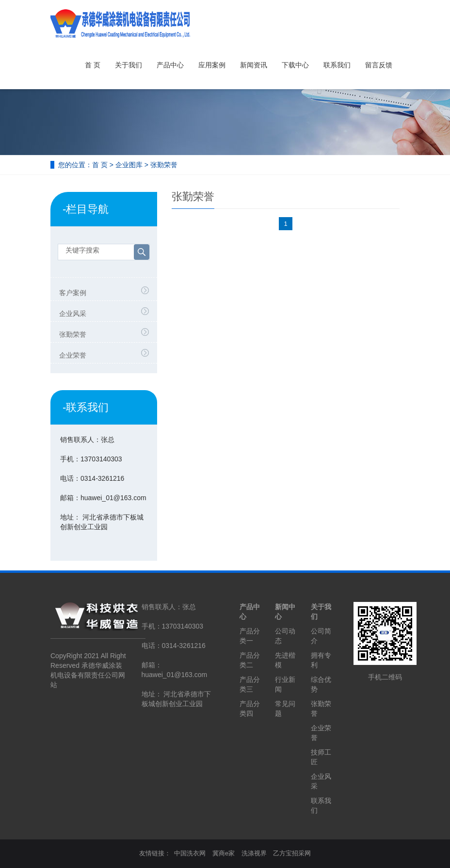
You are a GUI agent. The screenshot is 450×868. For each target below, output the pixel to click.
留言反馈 (379, 65)
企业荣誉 (73, 355)
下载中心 (295, 65)
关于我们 (129, 65)
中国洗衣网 (190, 853)
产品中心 (170, 65)
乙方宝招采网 (292, 853)
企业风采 (73, 314)
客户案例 (73, 293)
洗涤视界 (254, 853)
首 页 (93, 65)
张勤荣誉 (164, 165)
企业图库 (129, 165)
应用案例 (212, 65)
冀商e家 (224, 853)
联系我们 (337, 65)
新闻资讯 (254, 65)
